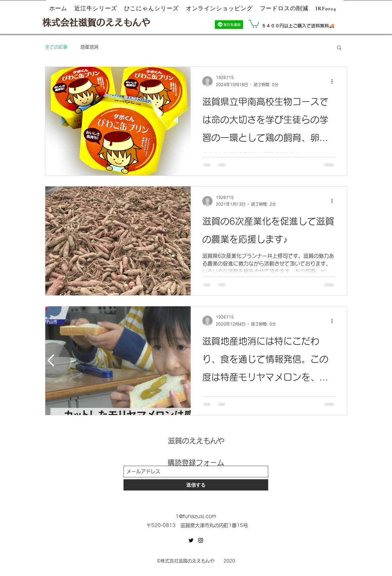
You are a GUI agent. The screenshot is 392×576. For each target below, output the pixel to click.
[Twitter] (191, 540)
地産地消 (89, 47)
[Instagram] (201, 540)
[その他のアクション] (334, 81)
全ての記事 (56, 47)
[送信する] (196, 485)
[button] (254, 23)
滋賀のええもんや (196, 441)
